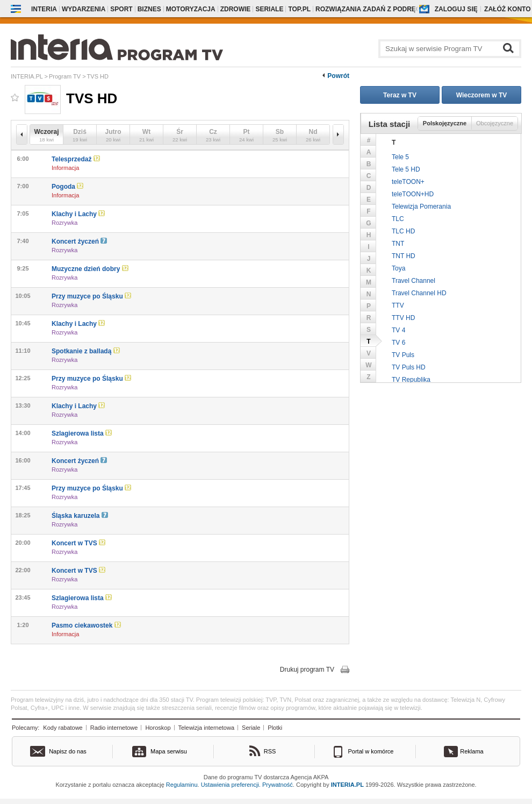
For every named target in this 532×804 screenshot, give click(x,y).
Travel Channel (414, 281)
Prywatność (278, 785)
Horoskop (158, 728)
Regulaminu (182, 785)
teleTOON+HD (413, 194)
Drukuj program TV (307, 670)
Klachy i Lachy (78, 214)
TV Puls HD (409, 367)
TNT (398, 244)
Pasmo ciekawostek (86, 625)
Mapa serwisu (169, 751)
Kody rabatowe (63, 728)
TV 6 (398, 343)
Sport (121, 9)
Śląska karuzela (80, 516)
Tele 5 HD (406, 169)
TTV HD (403, 318)
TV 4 (398, 330)
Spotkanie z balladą (86, 351)
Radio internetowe (114, 728)
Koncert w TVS (78, 543)
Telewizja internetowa (207, 728)
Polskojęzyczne (445, 123)
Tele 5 (400, 157)
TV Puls (403, 355)
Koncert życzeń (79, 241)
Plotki (275, 728)
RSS (270, 751)
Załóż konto (507, 9)
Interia (44, 9)
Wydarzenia (84, 9)
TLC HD (403, 231)
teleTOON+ (408, 182)
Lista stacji (390, 124)
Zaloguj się (456, 9)
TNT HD (404, 256)
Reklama (472, 751)
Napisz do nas (68, 751)
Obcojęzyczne (495, 123)
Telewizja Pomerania (421, 207)
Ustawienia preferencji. (231, 785)
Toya (398, 268)
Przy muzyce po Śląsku (91, 296)
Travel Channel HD (419, 293)
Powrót (338, 76)
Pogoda (67, 187)
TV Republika (411, 380)
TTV (398, 305)
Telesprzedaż (76, 159)
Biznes (149, 9)
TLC (398, 219)
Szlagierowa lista (82, 433)
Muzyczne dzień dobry (90, 269)
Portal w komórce (371, 751)
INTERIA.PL (347, 785)
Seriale (251, 728)
